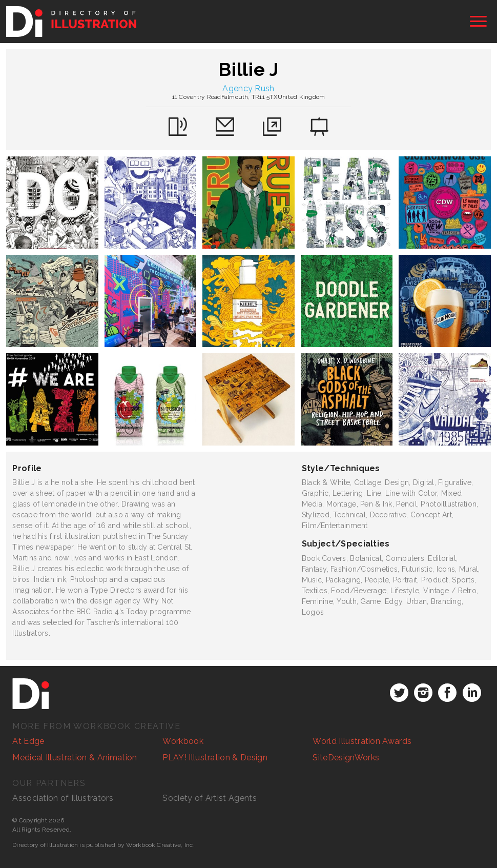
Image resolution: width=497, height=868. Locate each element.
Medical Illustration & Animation (75, 758)
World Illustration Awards (362, 741)
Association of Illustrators (63, 798)
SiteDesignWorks (346, 758)
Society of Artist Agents (210, 798)
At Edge (28, 741)
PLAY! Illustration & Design (215, 758)
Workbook (183, 741)
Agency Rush (248, 88)
